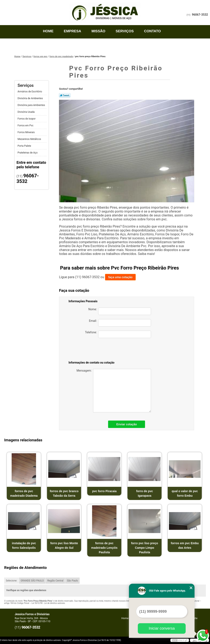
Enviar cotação (127, 424)
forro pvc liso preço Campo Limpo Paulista (145, 548)
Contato (152, 31)
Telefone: (118, 334)
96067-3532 (200, 15)
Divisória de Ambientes (31, 98)
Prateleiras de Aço (28, 153)
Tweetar (65, 95)
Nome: (120, 311)
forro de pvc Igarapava (145, 493)
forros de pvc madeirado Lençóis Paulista (104, 548)
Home (48, 31)
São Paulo (72, 581)
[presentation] (122, 350)
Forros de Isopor (27, 119)
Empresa (72, 31)
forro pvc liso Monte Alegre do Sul (64, 545)
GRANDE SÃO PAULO (32, 581)
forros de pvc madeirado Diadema (24, 493)
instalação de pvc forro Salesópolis (24, 545)
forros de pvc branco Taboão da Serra (64, 493)
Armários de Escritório (30, 92)
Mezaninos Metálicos (30, 139)
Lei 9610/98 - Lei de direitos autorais (48, 603)
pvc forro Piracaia (104, 491)
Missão (98, 31)
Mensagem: (114, 391)
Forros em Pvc (26, 126)
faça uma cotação (120, 277)
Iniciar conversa (162, 628)
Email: (120, 323)
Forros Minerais (26, 132)
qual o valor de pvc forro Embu (185, 493)
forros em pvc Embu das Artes (185, 545)
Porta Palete (25, 146)
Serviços (125, 31)
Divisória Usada (26, 112)
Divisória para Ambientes (32, 105)
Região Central (55, 581)
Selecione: (11, 581)
